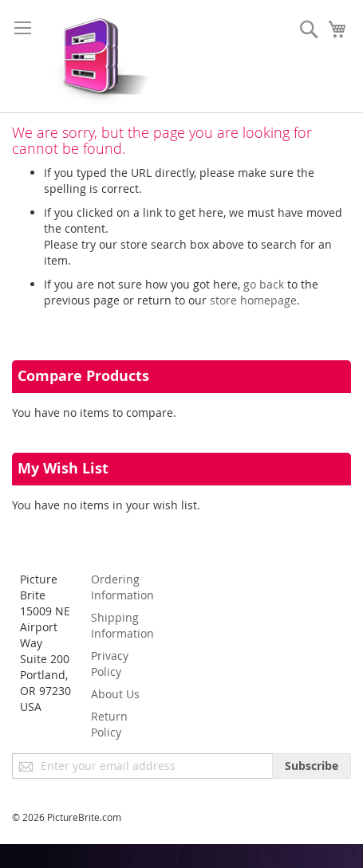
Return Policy (109, 724)
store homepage (253, 300)
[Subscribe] (312, 766)
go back (264, 284)
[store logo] (98, 56)
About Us (115, 694)
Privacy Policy (110, 664)
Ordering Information (122, 587)
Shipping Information (122, 625)
